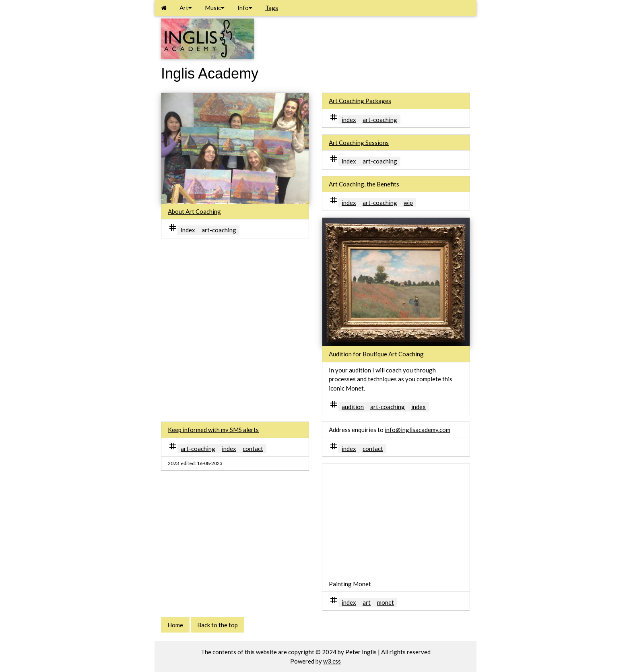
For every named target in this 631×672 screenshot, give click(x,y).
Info (245, 8)
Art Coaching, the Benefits (364, 184)
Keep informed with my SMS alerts (213, 430)
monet (386, 602)
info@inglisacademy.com (418, 430)
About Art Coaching (194, 211)
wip (408, 203)
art (367, 602)
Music (215, 8)
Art (186, 8)
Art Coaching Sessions (359, 143)
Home (175, 625)
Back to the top (218, 625)
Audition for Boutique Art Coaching (376, 354)
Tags (272, 8)
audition (353, 407)
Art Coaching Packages (360, 101)
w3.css (332, 661)
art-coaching (219, 230)
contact (253, 449)
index (188, 230)
